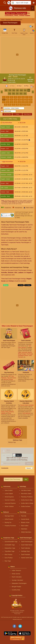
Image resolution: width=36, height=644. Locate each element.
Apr (17, 90)
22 (23, 102)
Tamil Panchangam (27, 542)
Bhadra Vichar (25, 522)
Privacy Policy (17, 614)
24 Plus (26, 86)
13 (19, 100)
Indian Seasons (16, 570)
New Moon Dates (26, 494)
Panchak (24, 516)
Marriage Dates (9, 516)
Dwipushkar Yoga (10, 548)
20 (15, 102)
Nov (21, 94)
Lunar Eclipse (9, 494)
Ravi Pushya (8, 555)
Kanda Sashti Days (27, 558)
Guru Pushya (9, 558)
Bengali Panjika (16, 587)
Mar (14, 90)
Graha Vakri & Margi (27, 503)
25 (6, 105)
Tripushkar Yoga (9, 551)
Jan (6, 90)
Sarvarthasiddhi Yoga (11, 542)
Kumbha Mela (16, 590)
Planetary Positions (27, 497)
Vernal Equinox (9, 497)
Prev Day (7, 114)
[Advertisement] (18, 55)
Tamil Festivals (26, 555)
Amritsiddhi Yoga (10, 545)
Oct (17, 94)
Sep (13, 94)
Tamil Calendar (26, 548)
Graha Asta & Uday (27, 500)
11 (12, 100)
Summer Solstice (10, 500)
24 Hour (19, 86)
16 (31, 100)
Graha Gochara (26, 506)
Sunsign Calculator (17, 580)
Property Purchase (10, 526)
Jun (25, 90)
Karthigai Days (25, 551)
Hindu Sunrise (16, 574)
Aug (10, 94)
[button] (21, 3)
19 (12, 102)
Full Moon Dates (26, 490)
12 (15, 100)
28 (17, 105)
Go (26, 479)
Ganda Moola (25, 519)
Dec (25, 94)
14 (23, 100)
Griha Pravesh (9, 519)
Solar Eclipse (9, 490)
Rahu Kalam (25, 526)
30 (25, 105)
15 (27, 100)
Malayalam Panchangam (19, 583)
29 (21, 105)
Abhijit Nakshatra (26, 532)
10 (8, 100)
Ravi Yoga (8, 561)
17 (4, 102)
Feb (10, 90)
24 (31, 102)
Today (17, 114)
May (21, 90)
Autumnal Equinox (10, 503)
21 (19, 102)
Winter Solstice (9, 506)
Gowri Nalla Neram (27, 545)
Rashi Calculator (17, 577)
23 (27, 102)
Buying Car (8, 522)
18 (8, 102)
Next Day (27, 114)
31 (29, 105)
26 (10, 105)
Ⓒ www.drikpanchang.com (17, 612)
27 (13, 105)
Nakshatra (24, 529)
